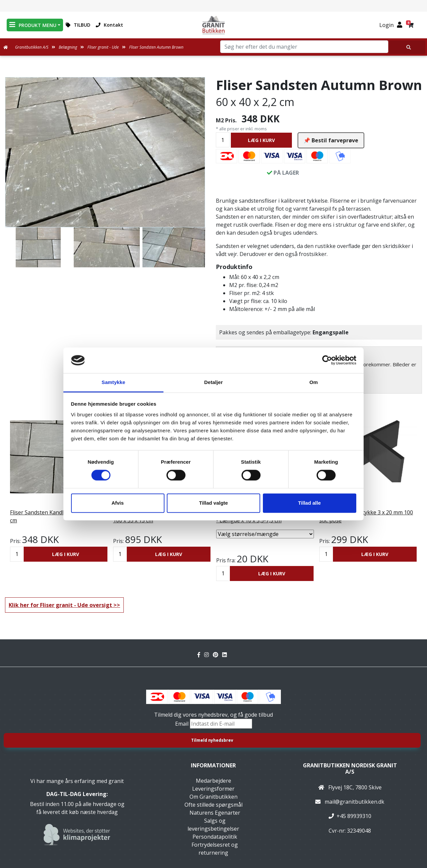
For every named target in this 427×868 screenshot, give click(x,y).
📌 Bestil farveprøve (331, 140)
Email (182, 724)
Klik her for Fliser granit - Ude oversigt (60, 605)
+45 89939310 (354, 816)
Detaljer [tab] (213, 382)
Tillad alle (309, 503)
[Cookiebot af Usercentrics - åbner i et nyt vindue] (327, 360)
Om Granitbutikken (213, 797)
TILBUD (78, 25)
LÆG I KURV (261, 140)
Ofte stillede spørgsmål (213, 805)
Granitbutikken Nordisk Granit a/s (350, 768)
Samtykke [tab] (114, 382)
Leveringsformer (213, 789)
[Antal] (223, 140)
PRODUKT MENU (33, 25)
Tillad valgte (213, 503)
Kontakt (109, 25)
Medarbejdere (213, 781)
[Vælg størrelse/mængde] (265, 534)
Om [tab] (313, 382)
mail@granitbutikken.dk (354, 802)
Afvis (118, 503)
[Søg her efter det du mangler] (407, 47)
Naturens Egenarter (215, 813)
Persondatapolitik (215, 837)
